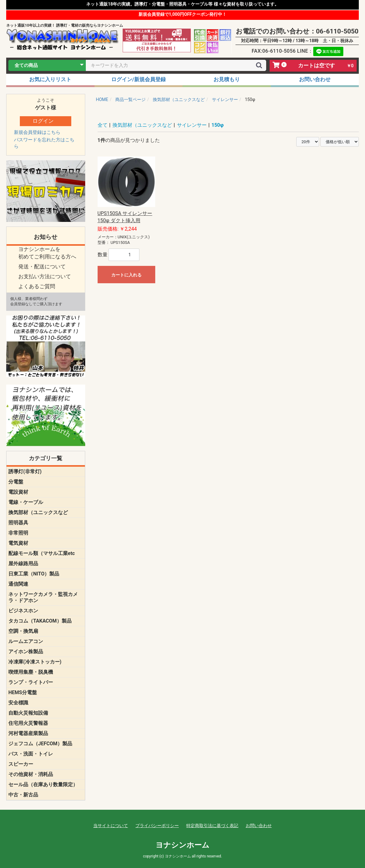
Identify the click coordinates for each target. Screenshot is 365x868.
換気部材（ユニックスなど (38, 512)
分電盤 (16, 482)
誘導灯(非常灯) (25, 471)
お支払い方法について (45, 276)
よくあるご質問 (37, 286)
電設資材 (18, 492)
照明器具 (18, 523)
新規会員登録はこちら (37, 132)
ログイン (43, 121)
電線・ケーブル (26, 502)
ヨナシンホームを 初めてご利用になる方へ (47, 253)
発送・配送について (42, 267)
